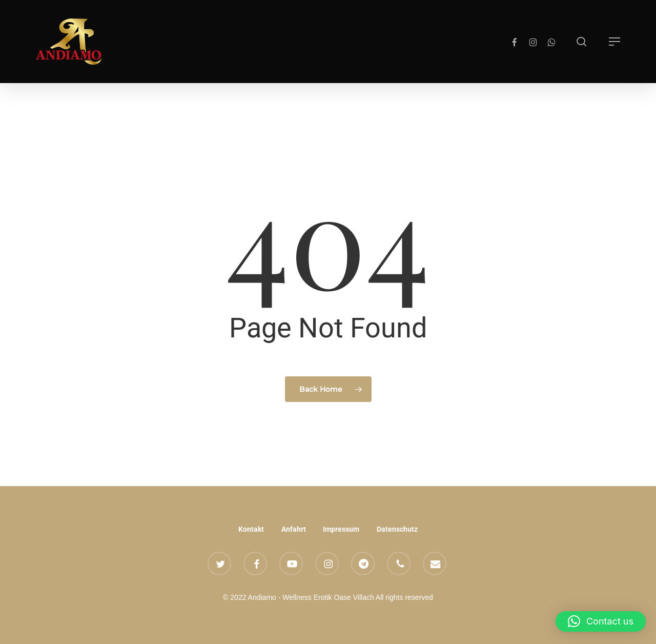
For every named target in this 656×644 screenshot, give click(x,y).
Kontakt (251, 529)
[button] (614, 42)
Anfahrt (294, 529)
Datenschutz (397, 529)
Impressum (341, 529)
